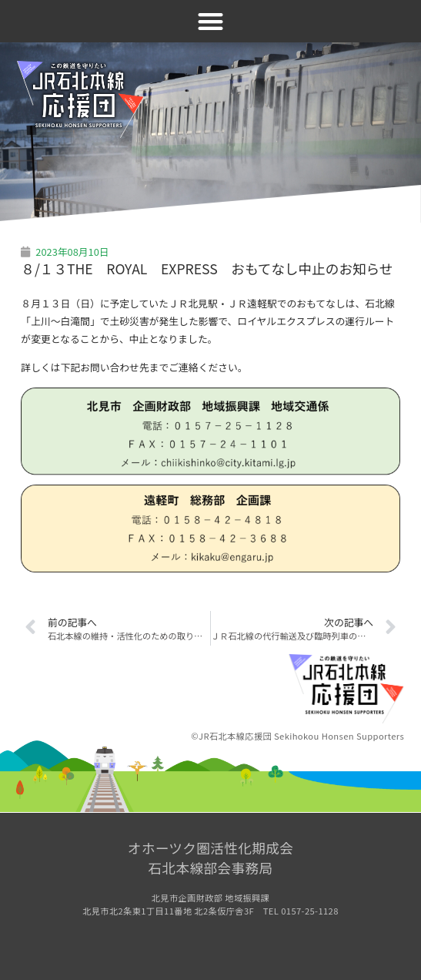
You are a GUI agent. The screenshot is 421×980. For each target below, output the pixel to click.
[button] (210, 21)
